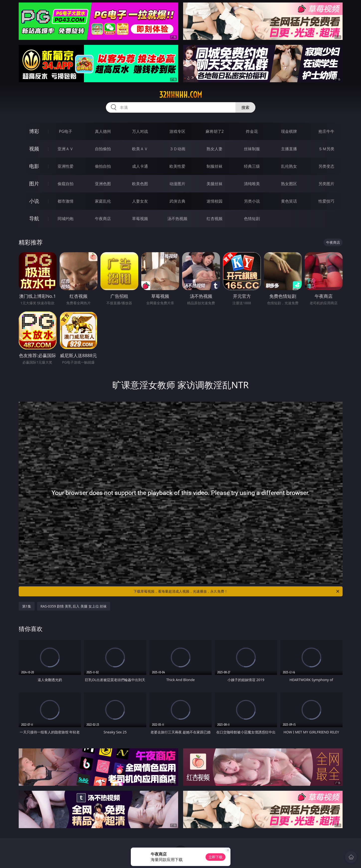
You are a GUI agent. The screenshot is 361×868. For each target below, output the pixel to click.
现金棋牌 (289, 131)
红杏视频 (215, 219)
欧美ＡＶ (140, 149)
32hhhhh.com (181, 95)
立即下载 (216, 857)
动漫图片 (177, 184)
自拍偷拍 (103, 149)
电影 (34, 166)
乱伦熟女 (289, 166)
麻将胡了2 (215, 131)
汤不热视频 (177, 219)
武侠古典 (177, 201)
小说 (34, 201)
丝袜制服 (252, 149)
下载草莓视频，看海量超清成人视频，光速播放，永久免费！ (237, 591)
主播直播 (289, 149)
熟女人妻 (215, 149)
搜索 (245, 107)
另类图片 (326, 184)
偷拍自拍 (103, 166)
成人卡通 (140, 166)
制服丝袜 (215, 166)
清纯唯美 (252, 184)
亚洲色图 (103, 184)
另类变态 (326, 166)
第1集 (27, 606)
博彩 (34, 131)
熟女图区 (289, 184)
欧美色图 (140, 184)
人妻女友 (140, 201)
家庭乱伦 (103, 201)
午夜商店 (103, 219)
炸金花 (252, 131)
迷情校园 (215, 201)
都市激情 (66, 201)
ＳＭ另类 (326, 149)
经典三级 (252, 166)
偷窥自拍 (66, 184)
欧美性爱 (177, 166)
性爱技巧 (326, 201)
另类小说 (252, 201)
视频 (34, 149)
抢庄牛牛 (326, 131)
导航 (34, 218)
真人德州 (103, 131)
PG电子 (66, 131)
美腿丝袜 (215, 184)
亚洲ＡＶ (66, 149)
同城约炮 (66, 219)
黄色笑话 (289, 201)
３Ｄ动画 (177, 149)
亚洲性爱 (66, 166)
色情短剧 (252, 219)
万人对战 (140, 131)
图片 (34, 184)
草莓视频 (140, 219)
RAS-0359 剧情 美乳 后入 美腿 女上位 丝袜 (74, 606)
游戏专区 (177, 131)
